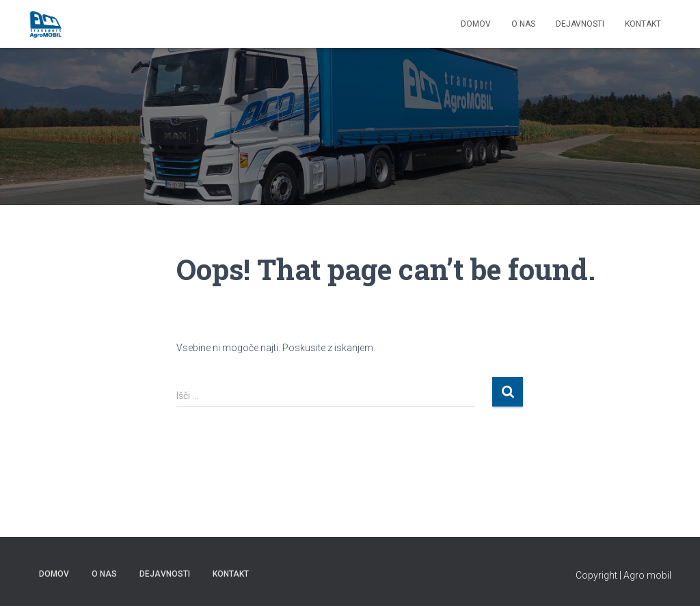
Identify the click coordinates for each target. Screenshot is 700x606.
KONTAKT (643, 24)
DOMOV (476, 24)
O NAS (523, 24)
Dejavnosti (580, 24)
